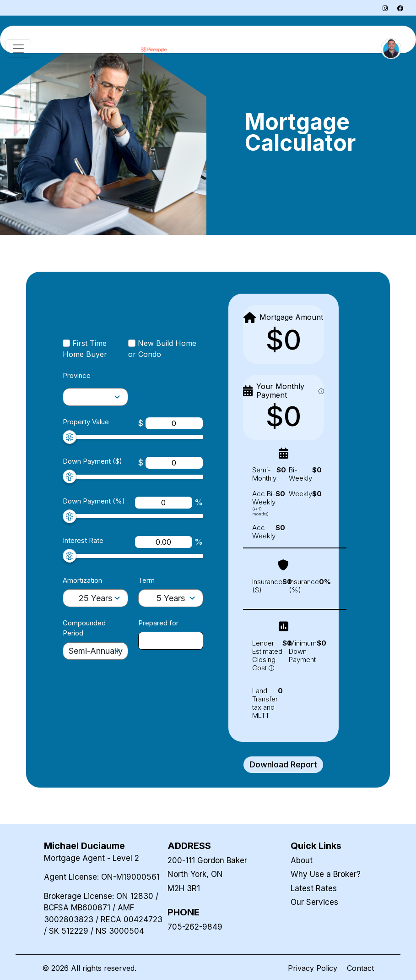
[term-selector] (171, 598)
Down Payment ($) (92, 461)
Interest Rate (83, 540)
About (302, 860)
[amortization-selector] (95, 397)
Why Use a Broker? (326, 874)
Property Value (86, 422)
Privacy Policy (313, 968)
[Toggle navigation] (18, 49)
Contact (360, 968)
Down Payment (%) (94, 501)
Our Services (314, 902)
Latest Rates (314, 888)
